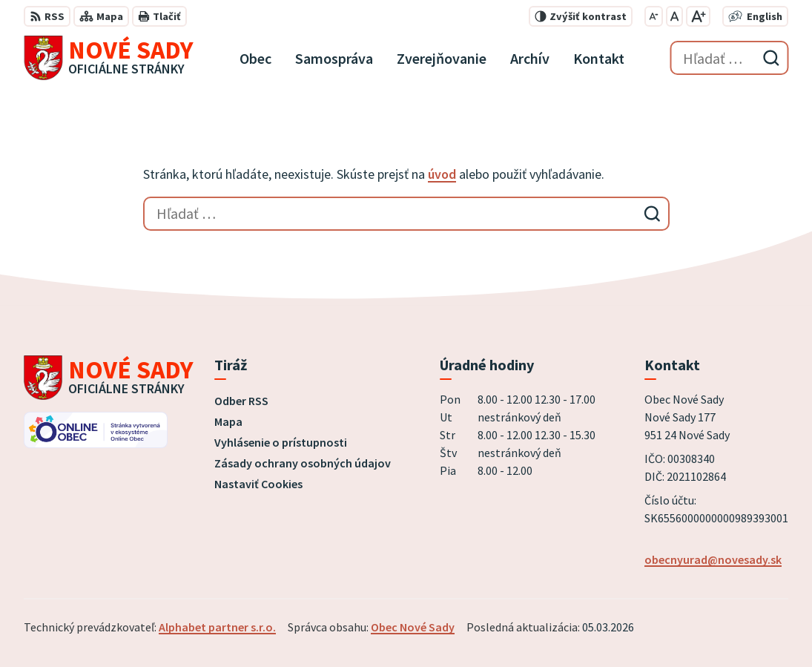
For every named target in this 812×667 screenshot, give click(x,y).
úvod (442, 174)
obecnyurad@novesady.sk (713, 559)
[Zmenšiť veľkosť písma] (654, 16)
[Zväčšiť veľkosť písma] (698, 16)
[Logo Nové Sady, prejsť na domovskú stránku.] (109, 58)
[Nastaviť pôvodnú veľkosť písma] (674, 16)
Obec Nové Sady (413, 627)
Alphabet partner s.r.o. (217, 627)
